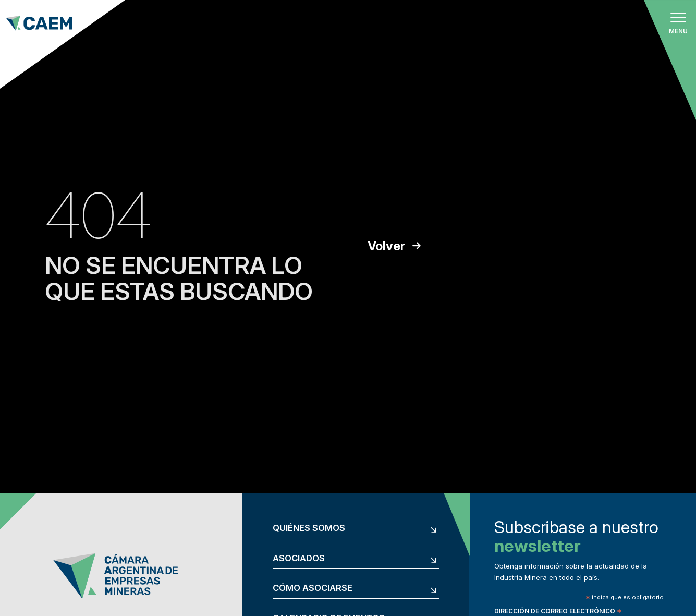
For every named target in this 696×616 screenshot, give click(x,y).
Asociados (299, 558)
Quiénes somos (309, 528)
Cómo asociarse (313, 588)
